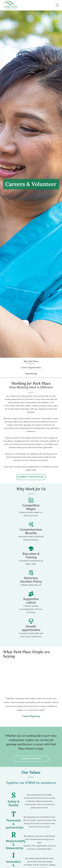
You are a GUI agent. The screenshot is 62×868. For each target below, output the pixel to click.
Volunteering (31, 374)
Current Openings (31, 759)
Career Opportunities (31, 367)
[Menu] (57, 5)
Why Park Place (31, 361)
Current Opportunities (31, 477)
